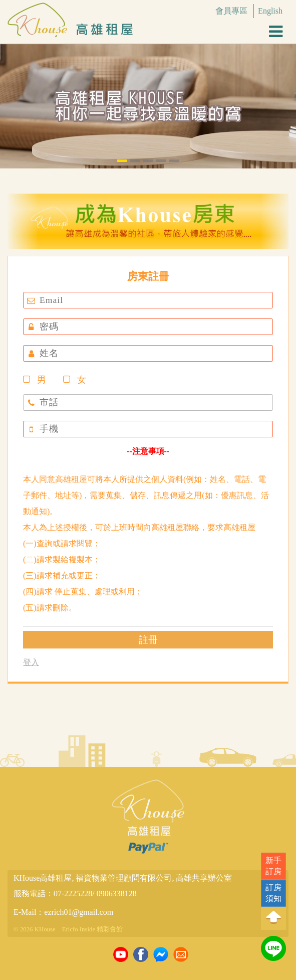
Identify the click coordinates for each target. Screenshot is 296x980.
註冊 (148, 640)
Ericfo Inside (79, 930)
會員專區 (231, 11)
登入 (31, 662)
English (270, 11)
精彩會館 (110, 930)
